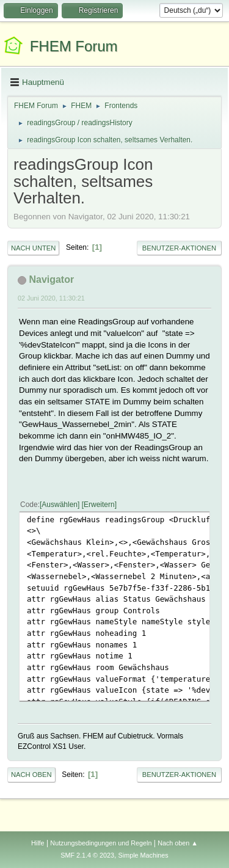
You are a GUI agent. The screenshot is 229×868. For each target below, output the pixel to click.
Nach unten (33, 248)
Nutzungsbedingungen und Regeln (101, 843)
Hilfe (38, 843)
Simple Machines (144, 855)
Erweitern (99, 505)
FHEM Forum (74, 46)
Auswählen (60, 505)
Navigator (51, 279)
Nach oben (31, 775)
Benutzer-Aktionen (179, 248)
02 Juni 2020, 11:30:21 (51, 298)
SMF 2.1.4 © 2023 (87, 855)
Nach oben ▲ (178, 843)
